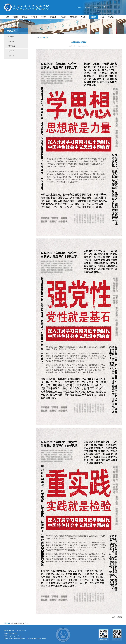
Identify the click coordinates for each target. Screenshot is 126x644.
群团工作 (11, 55)
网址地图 (96, 7)
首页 (40, 38)
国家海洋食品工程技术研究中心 (20, 623)
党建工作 (45, 38)
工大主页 (79, 7)
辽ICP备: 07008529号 (30, 639)
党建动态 (11, 37)
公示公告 (11, 51)
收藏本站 (88, 7)
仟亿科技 (44, 639)
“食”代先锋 (12, 46)
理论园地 (11, 41)
